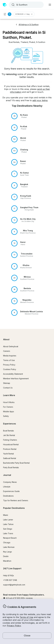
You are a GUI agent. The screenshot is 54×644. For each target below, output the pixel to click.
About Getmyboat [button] (11, 346)
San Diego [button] (8, 529)
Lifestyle (7, 487)
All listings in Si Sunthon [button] (27, 25)
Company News (10, 482)
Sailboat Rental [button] (10, 458)
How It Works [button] (9, 402)
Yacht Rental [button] (8, 454)
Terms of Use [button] (26, 617)
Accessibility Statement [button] (13, 374)
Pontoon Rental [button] (10, 449)
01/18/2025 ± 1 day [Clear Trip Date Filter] (24, 14)
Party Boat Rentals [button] (11, 467)
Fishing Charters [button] (10, 440)
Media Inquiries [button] (10, 356)
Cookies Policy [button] (10, 369)
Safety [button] (6, 416)
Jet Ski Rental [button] (9, 435)
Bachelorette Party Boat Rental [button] (16, 463)
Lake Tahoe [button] (8, 524)
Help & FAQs (8, 575)
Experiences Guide (11, 491)
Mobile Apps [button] (9, 411)
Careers (7, 351)
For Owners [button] (8, 407)
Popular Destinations (14, 508)
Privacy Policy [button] (14, 626)
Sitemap (7, 383)
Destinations (8, 496)
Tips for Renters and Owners (16, 500)
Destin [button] (6, 556)
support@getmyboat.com (14, 585)
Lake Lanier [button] (8, 520)
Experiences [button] (10, 424)
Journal (7, 475)
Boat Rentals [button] (8, 431)
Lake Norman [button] (9, 547)
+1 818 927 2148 (10, 580)
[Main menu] (50, 5)
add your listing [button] (40, 100)
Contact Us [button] (8, 388)
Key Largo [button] (8, 552)
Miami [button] (6, 515)
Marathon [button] (7, 561)
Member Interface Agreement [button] (16, 379)
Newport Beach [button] (10, 538)
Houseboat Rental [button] (11, 444)
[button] (14, 42)
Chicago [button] (7, 542)
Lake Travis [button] (8, 533)
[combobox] (26, 5)
